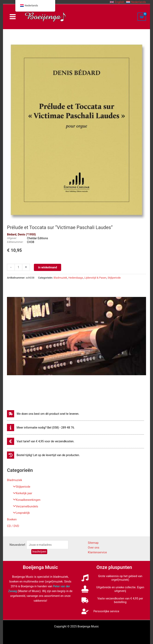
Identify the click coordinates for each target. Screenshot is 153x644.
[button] (117, 2)
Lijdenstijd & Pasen (95, 278)
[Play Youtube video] (76, 336)
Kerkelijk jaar (22, 493)
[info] (41, 428)
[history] (43, 455)
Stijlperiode (21, 487)
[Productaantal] (18, 267)
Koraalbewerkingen (26, 500)
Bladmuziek (15, 480)
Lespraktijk (20, 513)
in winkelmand (48, 267)
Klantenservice (97, 552)
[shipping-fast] (43, 414)
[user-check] (100, 611)
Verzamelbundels (25, 506)
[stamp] (114, 589)
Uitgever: (12, 238)
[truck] (114, 600)
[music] (114, 578)
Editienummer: (15, 242)
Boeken (12, 519)
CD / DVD (13, 526)
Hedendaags (76, 278)
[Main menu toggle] (12, 17)
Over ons (94, 548)
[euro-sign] (41, 441)
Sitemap (93, 543)
